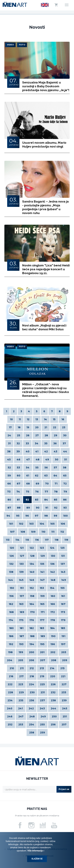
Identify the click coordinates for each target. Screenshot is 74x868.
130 (53, 556)
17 (10, 427)
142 (52, 572)
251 (65, 716)
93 (65, 508)
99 (55, 516)
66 (9, 484)
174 (11, 620)
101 (11, 524)
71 (56, 484)
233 (64, 692)
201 (42, 652)
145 (21, 580)
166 (53, 604)
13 (37, 419)
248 (32, 716)
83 (37, 500)
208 (54, 660)
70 (47, 484)
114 (17, 540)
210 (12, 668)
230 (32, 692)
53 (18, 468)
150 (12, 588)
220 (53, 676)
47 (28, 459)
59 (9, 476)
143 (63, 572)
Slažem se (37, 859)
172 (53, 612)
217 (21, 676)
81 (18, 500)
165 (42, 604)
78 (56, 492)
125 (62, 548)
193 (21, 644)
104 (42, 524)
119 (66, 540)
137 (63, 564)
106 (63, 524)
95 (18, 516)
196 (53, 644)
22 (55, 427)
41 (37, 451)
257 (64, 724)
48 (38, 459)
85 (56, 500)
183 (42, 628)
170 (32, 612)
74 (18, 492)
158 (32, 596)
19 (28, 427)
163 (21, 604)
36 (55, 443)
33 (27, 443)
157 (22, 596)
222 (10, 684)
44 (65, 451)
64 (55, 476)
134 (32, 564)
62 (37, 476)
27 (37, 435)
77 (46, 492)
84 (46, 500)
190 (53, 636)
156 (11, 596)
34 (37, 443)
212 (32, 668)
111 (53, 532)
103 (31, 524)
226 (53, 684)
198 (10, 652)
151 (22, 588)
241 (20, 708)
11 (20, 419)
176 (32, 620)
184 (52, 628)
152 (32, 588)
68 (28, 484)
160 (53, 596)
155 (62, 588)
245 (65, 708)
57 (55, 468)
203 (64, 652)
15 (54, 419)
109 (33, 532)
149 (64, 580)
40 (28, 451)
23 (64, 427)
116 (37, 540)
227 (64, 684)
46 (18, 459)
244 (53, 708)
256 (53, 724)
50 (57, 459)
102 (21, 524)
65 (65, 476)
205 (21, 660)
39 (18, 451)
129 (43, 556)
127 (22, 556)
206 (32, 660)
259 (43, 733)
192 (11, 644)
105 (52, 524)
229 (21, 692)
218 (32, 676)
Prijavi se (64, 789)
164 (32, 604)
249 (43, 716)
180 (11, 628)
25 (19, 435)
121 (22, 548)
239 (64, 700)
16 (63, 419)
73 (9, 492)
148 (53, 580)
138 (11, 572)
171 (43, 612)
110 (43, 532)
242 (31, 708)
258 (32, 733)
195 (42, 644)
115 (27, 540)
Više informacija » (36, 851)
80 (9, 500)
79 (65, 492)
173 (63, 612)
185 (63, 628)
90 (38, 508)
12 (28, 419)
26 (28, 435)
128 (32, 556)
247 (21, 716)
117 (47, 540)
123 (42, 548)
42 (46, 451)
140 (32, 572)
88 (19, 508)
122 (32, 548)
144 (10, 580)
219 (42, 676)
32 (18, 443)
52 (9, 468)
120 (12, 548)
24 (9, 435)
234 (10, 700)
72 (65, 484)
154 (52, 588)
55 (37, 468)
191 (63, 636)
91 (47, 508)
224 (32, 684)
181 (22, 628)
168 (11, 612)
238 (53, 700)
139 (21, 572)
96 (27, 516)
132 (11, 564)
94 (8, 516)
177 (42, 620)
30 (65, 435)
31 (9, 443)
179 (63, 620)
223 (21, 684)
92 (56, 508)
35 (46, 443)
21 (46, 427)
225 (42, 684)
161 (63, 596)
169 (22, 612)
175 (21, 620)
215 (62, 668)
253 (21, 724)
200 (32, 652)
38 (9, 451)
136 (52, 564)
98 (46, 516)
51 (66, 459)
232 (53, 692)
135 (42, 564)
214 (52, 668)
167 (63, 604)
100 (65, 516)
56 (46, 468)
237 (43, 700)
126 (12, 556)
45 (9, 459)
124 (52, 548)
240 (10, 708)
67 (19, 484)
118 (57, 540)
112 (62, 532)
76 (37, 492)
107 (12, 532)
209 (65, 660)
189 (43, 636)
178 (53, 620)
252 (10, 724)
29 (56, 435)
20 (37, 427)
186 (11, 636)
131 (63, 556)
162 (11, 604)
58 (65, 468)
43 (55, 451)
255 (42, 724)
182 (32, 628)
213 (42, 668)
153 (42, 588)
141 (42, 572)
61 (28, 476)
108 (23, 532)
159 (42, 596)
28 (46, 435)
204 (10, 660)
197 (63, 644)
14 (45, 419)
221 (63, 676)
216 (11, 676)
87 (9, 508)
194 (32, 644)
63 (46, 476)
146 (32, 580)
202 (53, 652)
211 (22, 668)
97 (37, 516)
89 (28, 508)
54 (28, 468)
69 (37, 484)
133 (22, 564)
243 (42, 708)
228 (10, 692)
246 (10, 716)
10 (11, 419)
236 (32, 700)
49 (47, 459)
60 (19, 476)
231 (43, 692)
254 (32, 724)
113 (8, 540)
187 (22, 636)
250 (54, 716)
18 (19, 427)
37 (64, 443)
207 (43, 660)
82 (27, 500)
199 (21, 652)
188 (32, 636)
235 (21, 700)
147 (42, 580)
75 (28, 492)
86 (65, 500)
